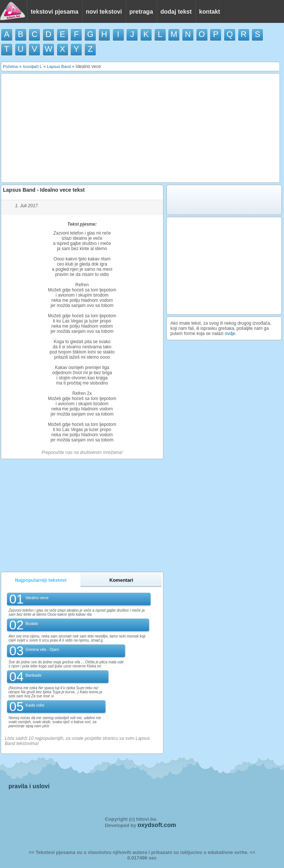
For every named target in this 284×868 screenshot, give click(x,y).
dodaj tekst (176, 12)
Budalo (32, 623)
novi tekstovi (104, 12)
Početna (10, 66)
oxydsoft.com (157, 825)
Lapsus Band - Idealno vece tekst (44, 190)
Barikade (33, 675)
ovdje (230, 334)
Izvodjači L (33, 66)
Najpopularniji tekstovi (41, 580)
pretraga (141, 12)
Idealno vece (37, 598)
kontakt (209, 12)
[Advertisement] (141, 128)
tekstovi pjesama (55, 12)
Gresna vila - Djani (42, 649)
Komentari (121, 580)
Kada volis (35, 705)
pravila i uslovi (29, 786)
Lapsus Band (59, 66)
